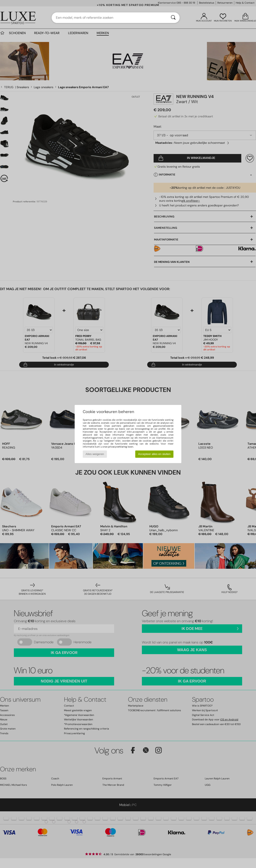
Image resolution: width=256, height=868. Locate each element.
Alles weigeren (95, 454)
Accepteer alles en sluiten (154, 454)
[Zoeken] (173, 18)
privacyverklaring (118, 447)
